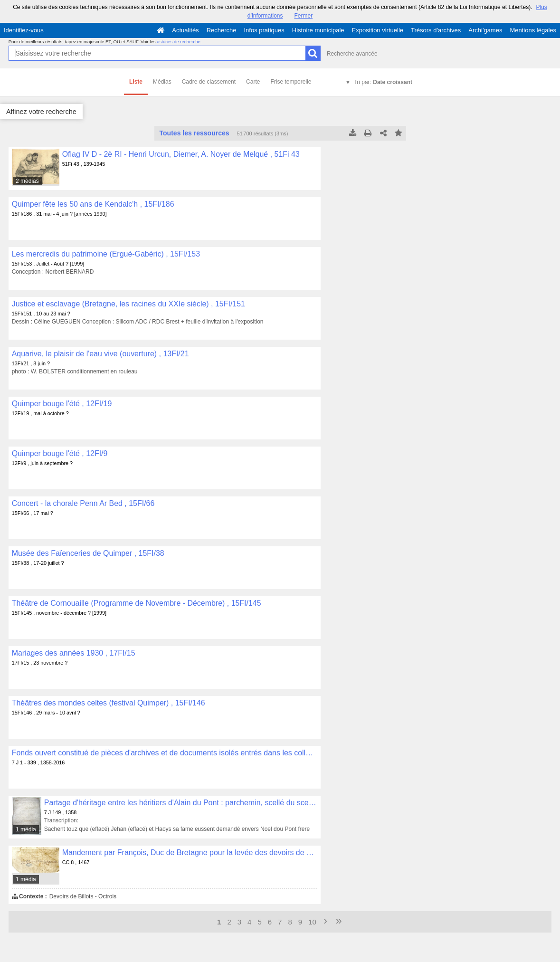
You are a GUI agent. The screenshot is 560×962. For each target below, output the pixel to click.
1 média (26, 829)
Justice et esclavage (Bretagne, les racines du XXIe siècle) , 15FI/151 (128, 304)
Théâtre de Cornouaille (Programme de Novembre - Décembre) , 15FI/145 (137, 603)
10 (312, 922)
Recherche (222, 30)
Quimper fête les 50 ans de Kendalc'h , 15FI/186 (93, 204)
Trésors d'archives (436, 30)
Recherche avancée (352, 54)
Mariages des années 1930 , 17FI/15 (74, 653)
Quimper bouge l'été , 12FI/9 (60, 453)
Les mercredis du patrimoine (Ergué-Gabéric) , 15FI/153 (106, 254)
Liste (136, 82)
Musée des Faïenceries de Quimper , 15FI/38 (88, 553)
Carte (253, 82)
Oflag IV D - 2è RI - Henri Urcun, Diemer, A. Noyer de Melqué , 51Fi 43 (181, 154)
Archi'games (485, 30)
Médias (162, 82)
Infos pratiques (264, 30)
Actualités (185, 30)
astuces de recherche (179, 42)
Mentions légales (533, 30)
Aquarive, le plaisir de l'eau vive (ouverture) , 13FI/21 (100, 354)
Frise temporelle (291, 82)
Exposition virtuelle (378, 30)
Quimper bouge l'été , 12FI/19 (62, 404)
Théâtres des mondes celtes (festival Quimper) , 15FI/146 (109, 703)
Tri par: (383, 82)
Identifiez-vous (24, 30)
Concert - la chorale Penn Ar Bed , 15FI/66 (83, 503)
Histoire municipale (318, 30)
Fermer (304, 16)
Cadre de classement (209, 82)
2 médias (27, 181)
